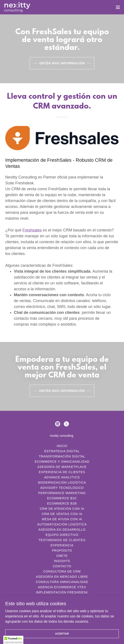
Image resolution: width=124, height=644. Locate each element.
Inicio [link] (62, 446)
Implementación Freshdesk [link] (62, 592)
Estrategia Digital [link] (62, 451)
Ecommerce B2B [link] (62, 503)
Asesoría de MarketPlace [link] (62, 467)
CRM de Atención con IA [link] (62, 509)
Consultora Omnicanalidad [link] (62, 582)
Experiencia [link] (62, 545)
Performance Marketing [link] (62, 493)
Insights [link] (62, 561)
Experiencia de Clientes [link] (62, 472)
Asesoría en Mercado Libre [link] (62, 577)
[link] (17, 7)
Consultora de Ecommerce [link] (62, 608)
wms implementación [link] (62, 603)
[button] (118, 7)
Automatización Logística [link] (62, 524)
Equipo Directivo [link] (62, 535)
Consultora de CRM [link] (62, 571)
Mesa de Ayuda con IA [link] (62, 519)
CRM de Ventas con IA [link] (62, 514)
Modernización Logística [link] (62, 483)
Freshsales (32, 230)
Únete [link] (62, 556)
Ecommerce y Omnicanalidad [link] (62, 462)
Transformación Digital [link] (62, 456)
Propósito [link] (62, 551)
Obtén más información (62, 63)
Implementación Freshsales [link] (62, 598)
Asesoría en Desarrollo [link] (62, 530)
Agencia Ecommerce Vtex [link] (62, 587)
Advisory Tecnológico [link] (62, 488)
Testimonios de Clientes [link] (62, 540)
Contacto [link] (62, 566)
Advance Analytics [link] (62, 477)
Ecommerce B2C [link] (62, 498)
